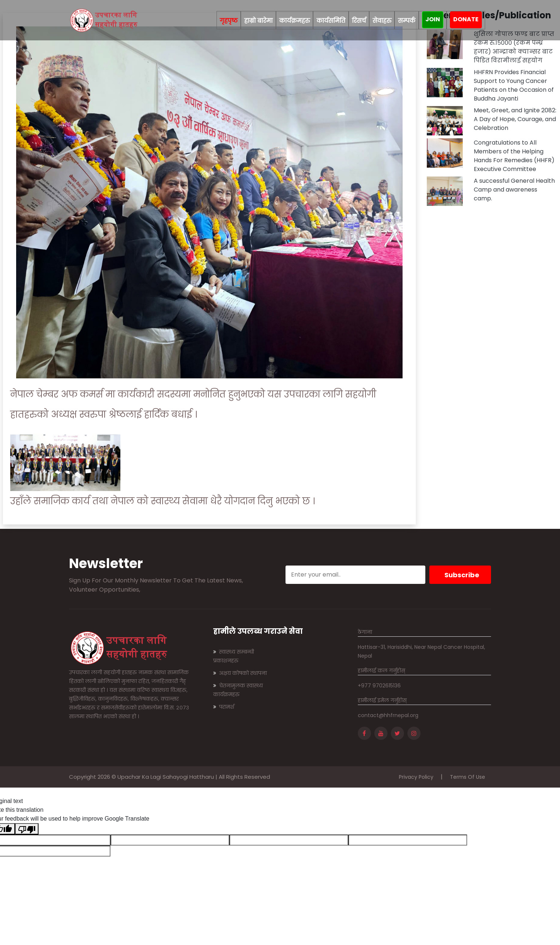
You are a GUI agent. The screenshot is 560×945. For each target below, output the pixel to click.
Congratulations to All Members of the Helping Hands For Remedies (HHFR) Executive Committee (514, 156)
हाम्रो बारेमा (258, 21)
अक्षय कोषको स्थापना (240, 673)
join (433, 19)
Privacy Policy (416, 777)
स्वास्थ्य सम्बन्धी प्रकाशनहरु (234, 656)
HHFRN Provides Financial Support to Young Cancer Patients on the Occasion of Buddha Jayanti (514, 85)
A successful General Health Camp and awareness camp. (514, 190)
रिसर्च (359, 21)
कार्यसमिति (331, 21)
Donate (466, 19)
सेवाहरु (382, 21)
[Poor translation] (27, 829)
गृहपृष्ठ (229, 20)
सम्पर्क (407, 21)
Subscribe (462, 575)
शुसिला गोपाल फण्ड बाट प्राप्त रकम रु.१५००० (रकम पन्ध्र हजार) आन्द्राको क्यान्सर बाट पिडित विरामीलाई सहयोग (514, 47)
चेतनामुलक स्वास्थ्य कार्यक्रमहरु (238, 690)
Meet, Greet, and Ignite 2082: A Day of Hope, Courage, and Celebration (515, 119)
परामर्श (224, 707)
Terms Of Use (468, 777)
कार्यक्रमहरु (295, 21)
